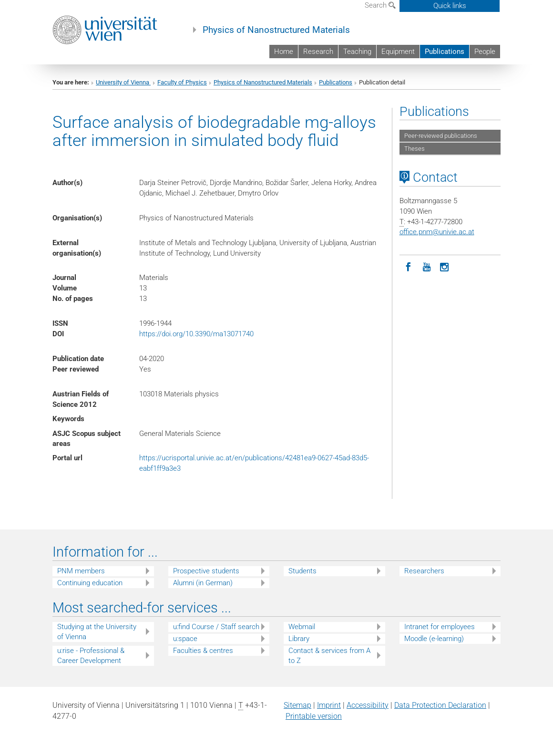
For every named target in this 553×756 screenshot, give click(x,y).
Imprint (329, 705)
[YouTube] (427, 266)
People (485, 52)
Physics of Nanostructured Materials (276, 30)
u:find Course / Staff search (216, 627)
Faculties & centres (203, 651)
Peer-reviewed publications (441, 136)
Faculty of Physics (182, 82)
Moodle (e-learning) (434, 639)
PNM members (81, 571)
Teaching (357, 52)
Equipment (398, 52)
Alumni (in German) (203, 583)
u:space (185, 639)
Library (299, 639)
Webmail (302, 627)
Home (284, 52)
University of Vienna (123, 82)
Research (318, 52)
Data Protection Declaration (440, 705)
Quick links (450, 6)
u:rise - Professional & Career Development (91, 656)
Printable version (314, 716)
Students (302, 571)
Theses (415, 149)
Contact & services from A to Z (329, 656)
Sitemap (297, 705)
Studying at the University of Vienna (97, 632)
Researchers (424, 571)
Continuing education (90, 583)
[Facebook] (409, 266)
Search (380, 5)
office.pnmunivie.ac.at (437, 232)
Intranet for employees (440, 627)
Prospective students (206, 571)
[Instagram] (445, 266)
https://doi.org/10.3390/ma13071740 (196, 334)
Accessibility (368, 705)
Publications (445, 52)
